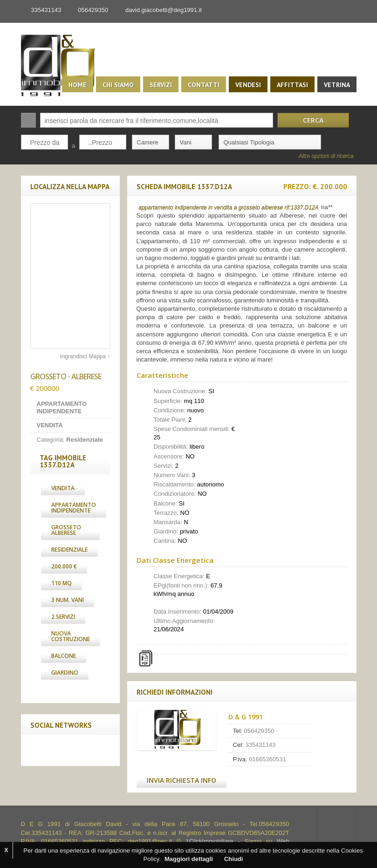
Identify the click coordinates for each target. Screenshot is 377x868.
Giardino (65, 673)
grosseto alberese (66, 530)
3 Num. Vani (68, 600)
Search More (346, 169)
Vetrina (337, 85)
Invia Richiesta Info (182, 780)
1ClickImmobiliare (209, 841)
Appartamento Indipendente (74, 508)
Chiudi (233, 859)
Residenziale (69, 550)
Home (78, 85)
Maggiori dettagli (189, 859)
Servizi (161, 85)
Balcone (64, 656)
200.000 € (64, 566)
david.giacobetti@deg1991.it (164, 10)
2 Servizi (63, 617)
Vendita (63, 488)
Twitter (60, 750)
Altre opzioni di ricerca (326, 156)
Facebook (40, 750)
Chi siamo (118, 85)
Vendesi (248, 85)
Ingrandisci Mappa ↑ (85, 356)
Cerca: (28, 120)
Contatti (204, 85)
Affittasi (292, 85)
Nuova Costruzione (71, 636)
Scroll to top (337, 824)
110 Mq (62, 583)
